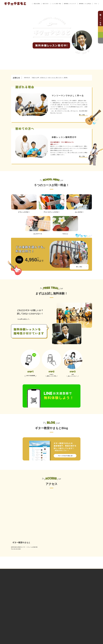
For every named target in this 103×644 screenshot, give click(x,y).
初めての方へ (46, 4)
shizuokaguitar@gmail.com (23, 588)
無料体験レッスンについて (70, 4)
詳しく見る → (83, 115)
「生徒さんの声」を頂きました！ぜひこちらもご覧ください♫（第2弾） (46, 78)
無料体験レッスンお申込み (85, 4)
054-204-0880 (19, 585)
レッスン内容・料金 (56, 4)
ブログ (96, 4)
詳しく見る (79, 267)
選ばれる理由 (37, 4)
